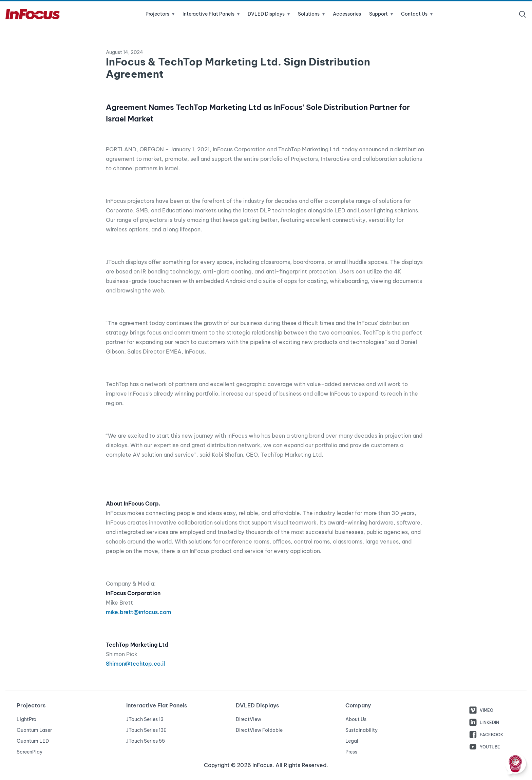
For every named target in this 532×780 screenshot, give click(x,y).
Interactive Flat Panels (211, 14)
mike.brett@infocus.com (138, 612)
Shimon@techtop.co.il (135, 664)
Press (351, 752)
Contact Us (417, 14)
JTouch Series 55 (146, 741)
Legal (352, 741)
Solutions (311, 14)
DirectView (249, 719)
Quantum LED (33, 741)
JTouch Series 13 (145, 719)
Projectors (160, 14)
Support (381, 14)
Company (358, 705)
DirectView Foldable (259, 730)
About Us (356, 719)
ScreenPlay (30, 752)
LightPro (26, 719)
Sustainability (362, 730)
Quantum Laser (34, 730)
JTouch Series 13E (146, 730)
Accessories (347, 14)
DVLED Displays (269, 14)
